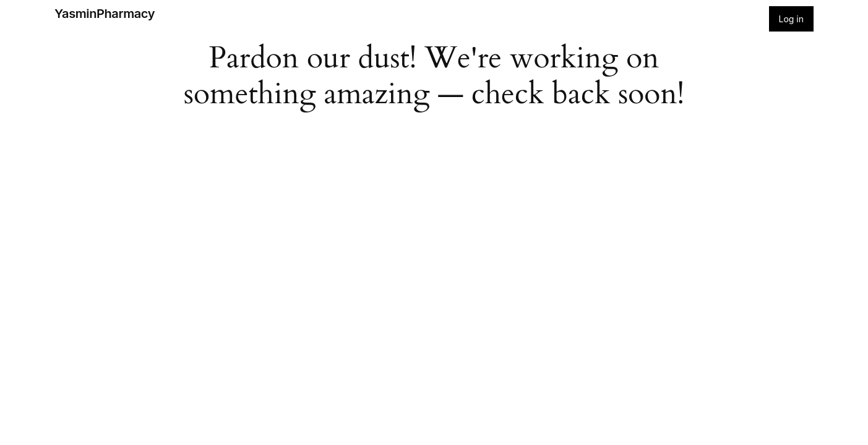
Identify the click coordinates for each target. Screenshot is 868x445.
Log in (792, 19)
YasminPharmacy (105, 14)
